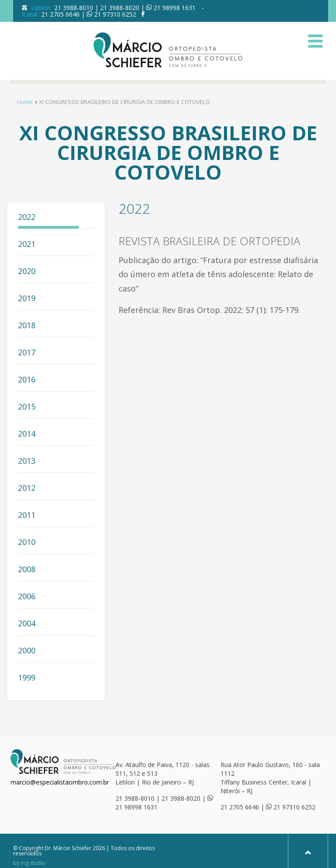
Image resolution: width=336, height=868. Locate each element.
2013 (27, 461)
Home (25, 102)
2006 (27, 597)
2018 (27, 326)
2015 (27, 407)
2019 (27, 299)
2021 (27, 245)
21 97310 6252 (115, 14)
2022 (27, 217)
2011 (27, 516)
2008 (27, 570)
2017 (27, 353)
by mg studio (29, 863)
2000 (27, 651)
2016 (27, 380)
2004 (27, 624)
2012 (27, 488)
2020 (27, 272)
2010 (27, 543)
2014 (27, 434)
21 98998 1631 (175, 8)
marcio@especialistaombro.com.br (60, 782)
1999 (27, 678)
